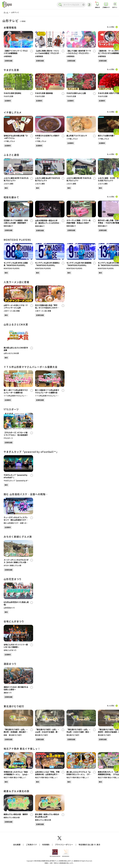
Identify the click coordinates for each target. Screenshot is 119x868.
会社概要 (17, 845)
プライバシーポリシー (64, 845)
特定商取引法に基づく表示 (89, 845)
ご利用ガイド (31, 845)
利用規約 (46, 845)
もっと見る (110, 27)
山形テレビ (15, 12)
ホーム (6, 12)
